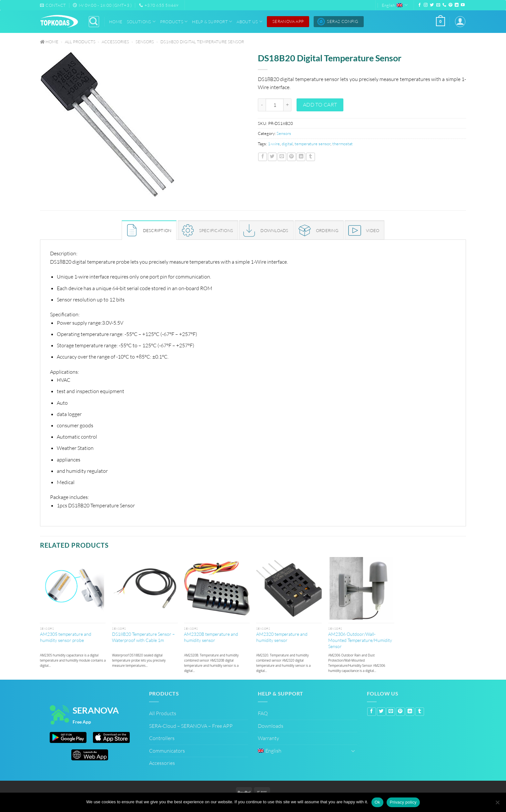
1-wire (274, 144)
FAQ (263, 713)
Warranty (268, 738)
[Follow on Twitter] (432, 5)
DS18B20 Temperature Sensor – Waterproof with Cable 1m (143, 637)
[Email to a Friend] (282, 157)
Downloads (271, 726)
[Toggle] (353, 751)
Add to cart (320, 105)
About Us (249, 21)
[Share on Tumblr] (311, 157)
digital (287, 144)
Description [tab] (157, 230)
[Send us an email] (438, 5)
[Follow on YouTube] (463, 5)
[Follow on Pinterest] (450, 5)
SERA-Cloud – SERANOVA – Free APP (191, 726)
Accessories (115, 42)
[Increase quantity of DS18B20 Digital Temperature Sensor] (288, 105)
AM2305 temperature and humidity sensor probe (66, 637)
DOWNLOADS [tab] (274, 230)
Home (116, 22)
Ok (377, 802)
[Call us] (444, 5)
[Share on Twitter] (272, 157)
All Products (80, 42)
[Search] (94, 21)
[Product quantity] (275, 105)
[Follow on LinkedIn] (457, 5)
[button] (440, 22)
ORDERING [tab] (327, 230)
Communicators (167, 751)
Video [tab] (373, 230)
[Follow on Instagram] (426, 5)
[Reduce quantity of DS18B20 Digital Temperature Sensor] (262, 105)
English (395, 5)
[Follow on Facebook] (420, 5)
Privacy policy (403, 802)
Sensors (145, 42)
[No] (497, 803)
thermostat (343, 144)
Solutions (141, 21)
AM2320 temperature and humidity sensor (282, 637)
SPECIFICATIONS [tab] (216, 230)
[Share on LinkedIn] (301, 157)
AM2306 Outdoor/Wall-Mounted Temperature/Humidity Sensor (360, 640)
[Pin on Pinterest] (292, 157)
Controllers (162, 738)
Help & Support (212, 21)
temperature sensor (313, 144)
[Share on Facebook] (263, 157)
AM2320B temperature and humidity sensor (211, 637)
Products (174, 21)
